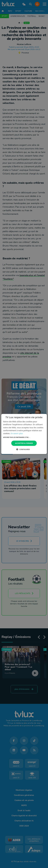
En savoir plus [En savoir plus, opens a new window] (17, 433)
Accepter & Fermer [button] (24, 443)
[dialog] (24, 434)
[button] (24, 437)
